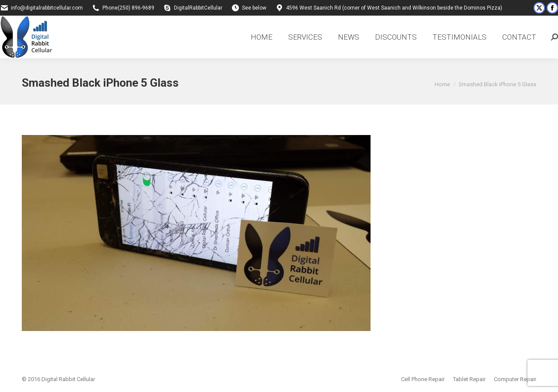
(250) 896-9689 (136, 8)
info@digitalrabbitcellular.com (47, 8)
